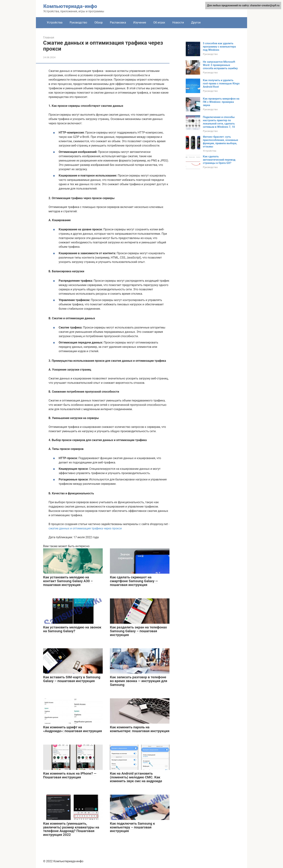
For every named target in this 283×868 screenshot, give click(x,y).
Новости (178, 22)
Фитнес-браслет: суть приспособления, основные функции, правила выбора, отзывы (220, 142)
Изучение (140, 22)
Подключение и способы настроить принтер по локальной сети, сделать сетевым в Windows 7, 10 (219, 122)
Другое (196, 22)
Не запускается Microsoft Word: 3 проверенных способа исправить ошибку (220, 65)
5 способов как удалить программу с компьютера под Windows (219, 47)
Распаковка (118, 22)
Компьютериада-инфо (70, 6)
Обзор (99, 22)
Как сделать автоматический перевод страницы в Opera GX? (219, 160)
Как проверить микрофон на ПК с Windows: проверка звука (221, 102)
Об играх (159, 22)
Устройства (55, 22)
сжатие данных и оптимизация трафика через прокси (85, 528)
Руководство (78, 22)
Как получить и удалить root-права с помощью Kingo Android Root (221, 83)
